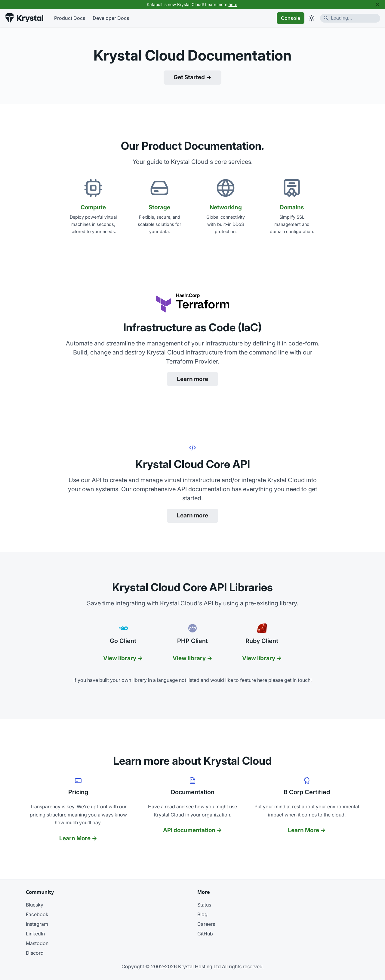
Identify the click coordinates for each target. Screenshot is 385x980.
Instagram (37, 924)
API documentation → (192, 830)
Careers (206, 924)
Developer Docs (111, 18)
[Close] (377, 5)
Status (204, 905)
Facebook (37, 914)
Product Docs (70, 18)
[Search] (350, 18)
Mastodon (37, 943)
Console (291, 18)
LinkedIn (35, 934)
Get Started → (192, 77)
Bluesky (35, 905)
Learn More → (78, 838)
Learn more (192, 379)
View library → (123, 658)
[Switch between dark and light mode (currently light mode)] (312, 18)
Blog (202, 914)
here (233, 5)
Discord (35, 953)
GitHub (205, 934)
